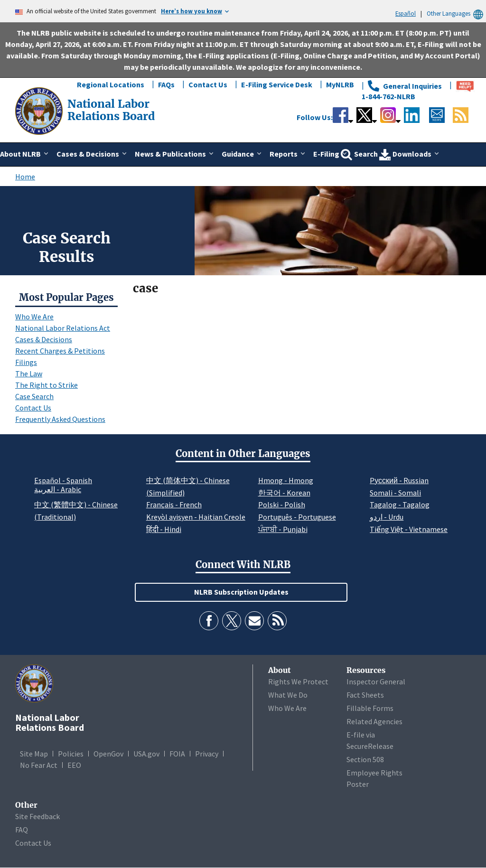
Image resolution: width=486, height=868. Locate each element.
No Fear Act (39, 765)
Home (25, 177)
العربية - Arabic (58, 490)
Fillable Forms (370, 708)
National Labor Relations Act (63, 328)
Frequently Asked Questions (60, 419)
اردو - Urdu (387, 517)
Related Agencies (374, 721)
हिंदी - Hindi (164, 529)
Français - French (174, 504)
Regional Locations (111, 84)
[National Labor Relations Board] (40, 110)
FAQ (22, 830)
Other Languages (456, 14)
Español (406, 13)
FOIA (177, 754)
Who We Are (34, 317)
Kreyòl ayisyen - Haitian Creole (196, 517)
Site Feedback (37, 816)
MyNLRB (340, 84)
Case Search (34, 396)
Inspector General (376, 681)
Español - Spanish (63, 480)
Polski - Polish (282, 504)
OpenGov (108, 754)
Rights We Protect (298, 681)
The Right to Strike (47, 385)
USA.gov (146, 754)
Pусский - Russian (399, 480)
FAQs (166, 84)
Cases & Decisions (44, 339)
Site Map (34, 754)
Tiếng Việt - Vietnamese (409, 529)
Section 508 (365, 759)
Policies (71, 754)
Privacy (207, 754)
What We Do (288, 695)
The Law (29, 373)
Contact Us (208, 84)
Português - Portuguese (297, 517)
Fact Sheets (365, 695)
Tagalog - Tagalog (400, 504)
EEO (74, 765)
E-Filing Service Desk (277, 84)
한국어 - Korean (284, 493)
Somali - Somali (395, 493)
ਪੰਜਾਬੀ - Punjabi (283, 529)
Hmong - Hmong (286, 480)
